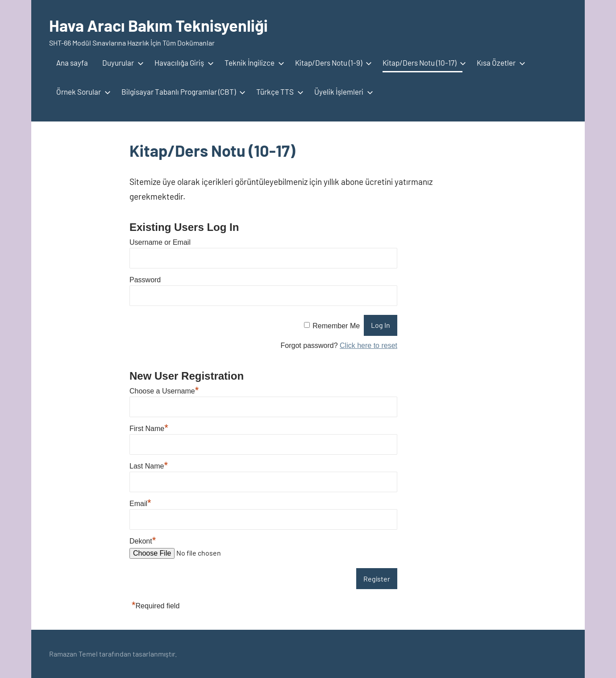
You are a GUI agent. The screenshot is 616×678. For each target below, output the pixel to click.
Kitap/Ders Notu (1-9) (332, 63)
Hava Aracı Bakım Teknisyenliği (158, 25)
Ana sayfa (72, 63)
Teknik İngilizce (253, 63)
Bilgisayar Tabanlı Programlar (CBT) (182, 92)
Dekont (143, 541)
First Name (149, 429)
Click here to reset (368, 345)
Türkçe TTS (278, 92)
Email (140, 504)
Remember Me (336, 325)
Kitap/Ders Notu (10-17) (422, 63)
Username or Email (160, 242)
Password (145, 280)
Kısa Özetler (499, 63)
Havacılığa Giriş (182, 63)
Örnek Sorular (82, 92)
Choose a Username (164, 391)
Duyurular (121, 63)
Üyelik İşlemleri (342, 92)
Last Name (149, 466)
